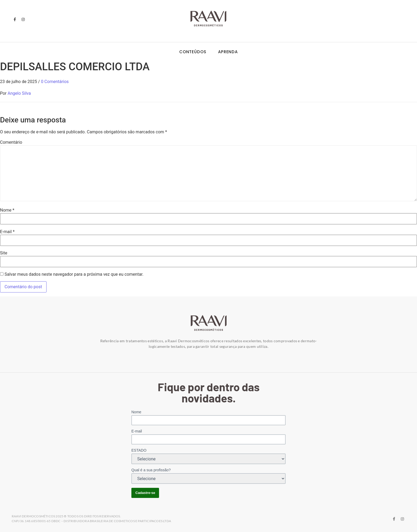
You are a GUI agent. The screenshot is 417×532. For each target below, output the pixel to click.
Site (4, 253)
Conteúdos (193, 52)
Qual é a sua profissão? (151, 470)
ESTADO (139, 450)
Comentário (11, 142)
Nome (7, 210)
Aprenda (228, 52)
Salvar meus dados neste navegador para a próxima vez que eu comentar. (74, 274)
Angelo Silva (19, 93)
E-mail (7, 232)
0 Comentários (55, 82)
